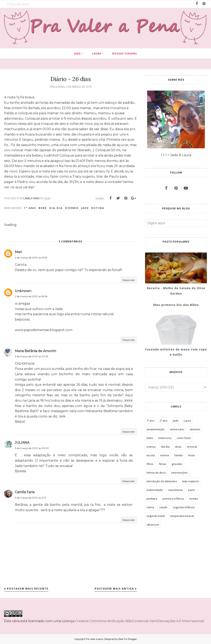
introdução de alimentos (162, 481)
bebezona (165, 438)
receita (193, 499)
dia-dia (56, 208)
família (179, 455)
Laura (187, 421)
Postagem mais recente (28, 589)
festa (191, 455)
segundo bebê (156, 516)
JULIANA (22, 443)
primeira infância (173, 499)
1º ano (30, 208)
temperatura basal (182, 516)
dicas (178, 447)
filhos (150, 464)
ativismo (195, 429)
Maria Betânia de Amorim (35, 351)
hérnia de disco (156, 473)
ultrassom (153, 525)
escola (151, 455)
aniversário (177, 429)
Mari (18, 252)
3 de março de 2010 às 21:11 (30, 498)
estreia (165, 455)
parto (192, 490)
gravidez (177, 464)
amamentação (156, 429)
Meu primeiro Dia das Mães (176, 305)
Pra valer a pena (94, 639)
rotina (98, 208)
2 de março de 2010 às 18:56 (31, 296)
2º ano (164, 421)
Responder (129, 280)
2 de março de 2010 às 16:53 (31, 258)
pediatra (152, 499)
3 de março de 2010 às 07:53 (32, 356)
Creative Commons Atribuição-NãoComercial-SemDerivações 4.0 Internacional (140, 621)
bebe (43, 208)
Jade (85, 208)
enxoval (192, 447)
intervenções (179, 473)
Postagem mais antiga (114, 589)
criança (151, 447)
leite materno (191, 481)
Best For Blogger (128, 639)
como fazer (184, 438)
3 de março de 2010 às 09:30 (32, 448)
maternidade (155, 490)
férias (163, 464)
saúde (163, 507)
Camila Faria (25, 492)
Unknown (23, 291)
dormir (72, 208)
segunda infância (184, 507)
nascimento (175, 490)
